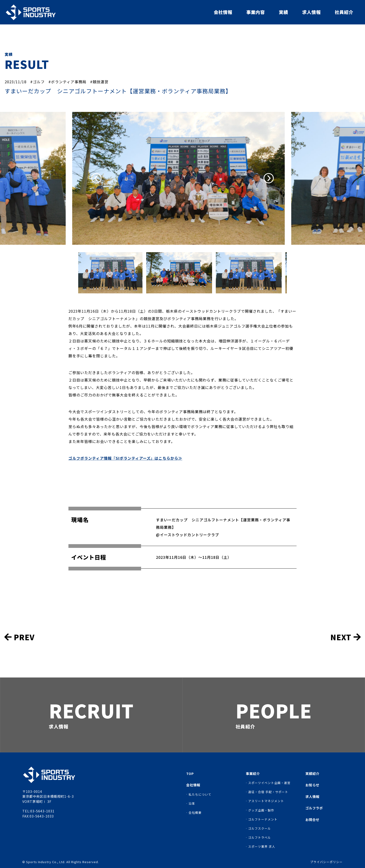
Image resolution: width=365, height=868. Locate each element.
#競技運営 (99, 82)
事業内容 (256, 12)
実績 (284, 12)
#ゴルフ (37, 82)
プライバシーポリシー (326, 862)
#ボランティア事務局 (67, 82)
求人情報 (311, 12)
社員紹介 (344, 12)
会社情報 (223, 12)
